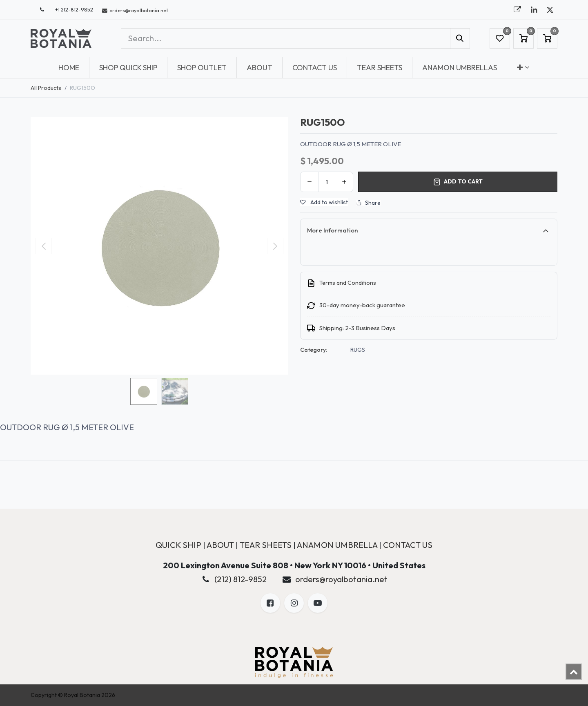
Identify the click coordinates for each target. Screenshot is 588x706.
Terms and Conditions (348, 283)
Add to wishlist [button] (324, 202)
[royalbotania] (517, 10)
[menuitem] (69, 68)
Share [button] (368, 203)
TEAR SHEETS (266, 545)
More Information (332, 230)
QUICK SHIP (178, 545)
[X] (550, 10)
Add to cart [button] (458, 182)
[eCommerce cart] (523, 38)
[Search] (460, 38)
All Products (46, 88)
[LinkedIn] (534, 10)
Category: (314, 350)
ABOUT (220, 545)
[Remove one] (309, 182)
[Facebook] (270, 603)
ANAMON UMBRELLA (337, 545)
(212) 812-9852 (241, 579)
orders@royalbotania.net (341, 579)
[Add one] (344, 182)
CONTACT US (408, 545)
